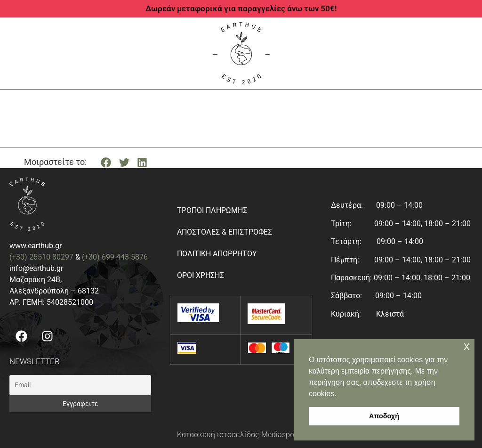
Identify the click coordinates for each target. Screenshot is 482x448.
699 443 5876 (125, 257)
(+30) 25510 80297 (41, 257)
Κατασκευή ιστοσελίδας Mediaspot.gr (241, 435)
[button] (106, 162)
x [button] (467, 346)
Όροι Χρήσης (201, 275)
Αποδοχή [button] (384, 416)
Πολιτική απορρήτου (217, 254)
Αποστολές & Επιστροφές (225, 232)
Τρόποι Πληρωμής (212, 210)
